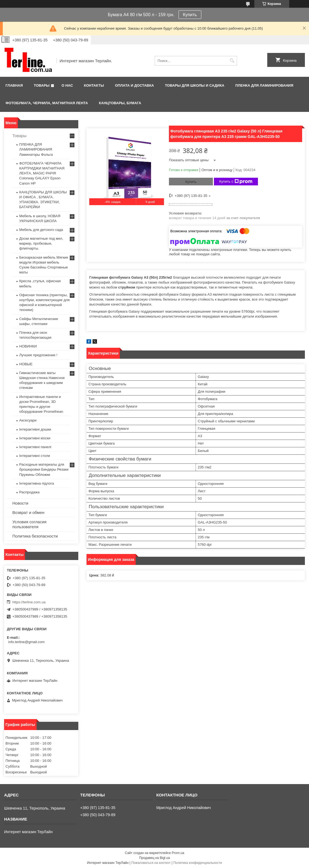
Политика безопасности (35, 536)
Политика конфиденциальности (198, 863)
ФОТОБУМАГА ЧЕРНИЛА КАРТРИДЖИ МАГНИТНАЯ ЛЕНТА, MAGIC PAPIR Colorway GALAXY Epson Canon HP (42, 173)
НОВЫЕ (26, 364)
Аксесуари (28, 420)
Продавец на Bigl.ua (155, 858)
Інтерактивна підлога (37, 483)
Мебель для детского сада (41, 230)
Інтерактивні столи (35, 456)
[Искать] (232, 61)
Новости (20, 503)
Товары (42, 85)
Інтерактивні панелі (35, 447)
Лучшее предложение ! (38, 355)
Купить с (236, 182)
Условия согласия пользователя (29, 524)
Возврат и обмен (28, 512)
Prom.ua (178, 853)
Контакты (94, 85)
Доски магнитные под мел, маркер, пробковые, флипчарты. (41, 243)
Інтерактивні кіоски (35, 438)
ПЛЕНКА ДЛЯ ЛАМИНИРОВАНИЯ (264, 85)
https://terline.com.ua (29, 602)
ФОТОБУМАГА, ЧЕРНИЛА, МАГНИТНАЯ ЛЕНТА (47, 103)
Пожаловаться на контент (151, 863)
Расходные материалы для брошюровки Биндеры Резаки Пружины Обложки (44, 469)
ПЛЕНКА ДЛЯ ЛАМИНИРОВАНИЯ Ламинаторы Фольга (36, 149)
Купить (190, 15)
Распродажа (29, 492)
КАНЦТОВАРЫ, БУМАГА (120, 103)
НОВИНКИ (28, 346)
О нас (67, 85)
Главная (14, 85)
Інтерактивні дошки (35, 429)
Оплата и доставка (134, 85)
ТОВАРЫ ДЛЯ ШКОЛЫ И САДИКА (194, 85)
